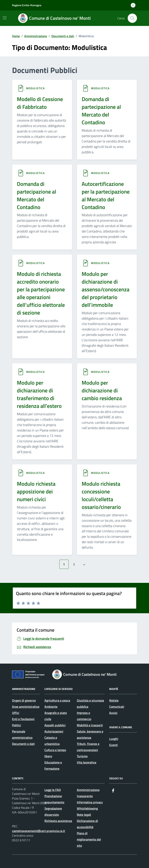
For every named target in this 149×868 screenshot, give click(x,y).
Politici (16, 725)
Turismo (82, 756)
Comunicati (117, 707)
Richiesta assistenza (58, 821)
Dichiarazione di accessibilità (87, 824)
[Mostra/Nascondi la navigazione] (5, 18)
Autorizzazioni (54, 731)
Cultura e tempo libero (55, 753)
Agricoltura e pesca (57, 700)
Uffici (16, 713)
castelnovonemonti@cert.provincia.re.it (39, 831)
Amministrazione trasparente (88, 793)
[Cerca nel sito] (132, 18)
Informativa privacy (90, 802)
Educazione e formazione (53, 765)
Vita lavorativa (87, 762)
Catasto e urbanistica (52, 741)
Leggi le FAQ (53, 790)
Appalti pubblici (55, 725)
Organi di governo (24, 700)
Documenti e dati (23, 744)
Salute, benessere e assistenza (90, 734)
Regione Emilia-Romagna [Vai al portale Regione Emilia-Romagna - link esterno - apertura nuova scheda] (27, 5)
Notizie (114, 700)
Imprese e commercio (84, 716)
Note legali (84, 815)
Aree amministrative (26, 707)
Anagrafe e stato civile (56, 716)
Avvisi (113, 713)
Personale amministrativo (22, 734)
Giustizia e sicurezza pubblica (90, 703)
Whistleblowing (87, 808)
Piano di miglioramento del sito (89, 839)
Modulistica (35, 88)
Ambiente (51, 707)
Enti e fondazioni (23, 719)
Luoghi (114, 739)
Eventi (113, 745)
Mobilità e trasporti (90, 725)
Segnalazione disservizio (53, 811)
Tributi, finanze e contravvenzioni (88, 747)
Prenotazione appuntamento (54, 799)
